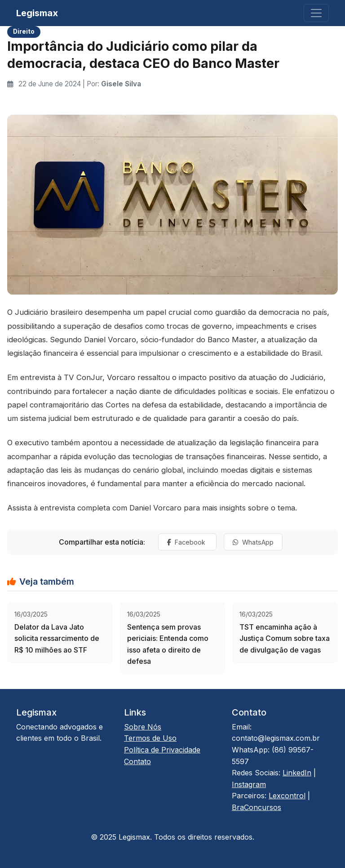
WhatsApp (253, 542)
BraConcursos (257, 807)
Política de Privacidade (162, 750)
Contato (137, 761)
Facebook (187, 542)
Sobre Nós (143, 727)
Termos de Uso (150, 738)
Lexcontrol (287, 796)
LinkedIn (297, 773)
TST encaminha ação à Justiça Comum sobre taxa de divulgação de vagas (285, 638)
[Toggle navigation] (316, 13)
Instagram (249, 784)
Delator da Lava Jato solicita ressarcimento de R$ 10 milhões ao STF (57, 638)
